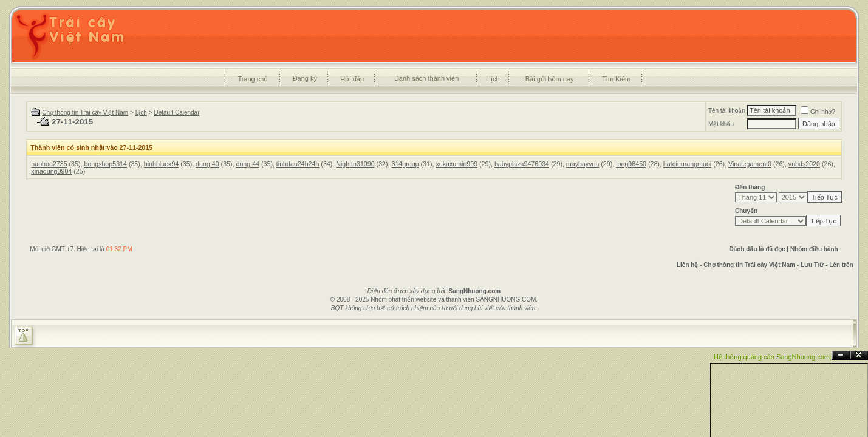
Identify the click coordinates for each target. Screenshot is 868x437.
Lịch (494, 79)
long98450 (631, 164)
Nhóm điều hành (814, 249)
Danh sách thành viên (426, 78)
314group (405, 164)
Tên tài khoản (727, 111)
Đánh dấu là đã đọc (757, 249)
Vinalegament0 (750, 164)
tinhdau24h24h (298, 164)
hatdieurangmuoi (687, 164)
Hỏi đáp (352, 79)
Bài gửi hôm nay (550, 79)
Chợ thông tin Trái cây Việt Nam (85, 113)
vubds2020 (804, 164)
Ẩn (841, 355)
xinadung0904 (51, 171)
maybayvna (583, 164)
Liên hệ (687, 265)
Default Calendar (176, 113)
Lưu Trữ (812, 265)
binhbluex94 (161, 164)
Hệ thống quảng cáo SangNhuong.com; (773, 357)
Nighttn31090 (355, 164)
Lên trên (841, 265)
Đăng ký (305, 78)
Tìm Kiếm (616, 79)
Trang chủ (253, 79)
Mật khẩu (721, 124)
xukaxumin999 (456, 164)
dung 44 (248, 164)
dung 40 (207, 164)
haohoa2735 (49, 164)
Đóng (859, 355)
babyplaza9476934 (522, 164)
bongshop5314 (105, 164)
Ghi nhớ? (818, 112)
